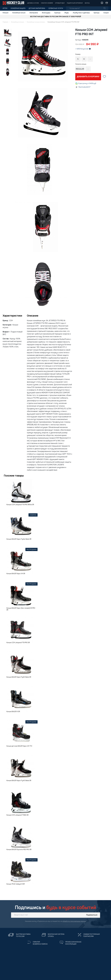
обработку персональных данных (74, 921)
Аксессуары (46, 13)
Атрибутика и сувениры (81, 13)
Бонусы (87, 3)
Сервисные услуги (56, 8)
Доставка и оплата (33, 3)
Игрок (5, 8)
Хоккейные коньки (19, 13)
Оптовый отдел (60, 3)
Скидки (106, 13)
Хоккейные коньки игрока (36, 22)
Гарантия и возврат (47, 3)
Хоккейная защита (18, 8)
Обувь (67, 13)
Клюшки (6, 13)
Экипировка (34, 13)
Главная (5, 22)
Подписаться (92, 915)
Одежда (57, 13)
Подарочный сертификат (75, 3)
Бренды (97, 13)
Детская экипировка (37, 8)
